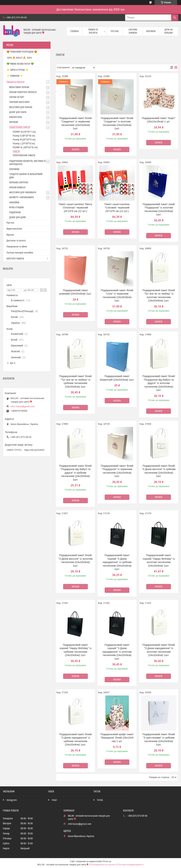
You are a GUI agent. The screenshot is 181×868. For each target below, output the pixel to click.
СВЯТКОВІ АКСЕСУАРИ (19, 102)
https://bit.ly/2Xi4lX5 (34, 450)
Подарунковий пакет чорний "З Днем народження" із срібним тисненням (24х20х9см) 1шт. (117, 562)
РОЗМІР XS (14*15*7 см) (24, 132)
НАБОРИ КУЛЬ (16, 117)
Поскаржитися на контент (103, 865)
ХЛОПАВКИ (14, 169)
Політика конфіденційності (131, 865)
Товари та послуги (93, 31)
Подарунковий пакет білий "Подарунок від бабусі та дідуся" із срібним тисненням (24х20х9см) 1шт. (75, 473)
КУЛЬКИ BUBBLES (17, 188)
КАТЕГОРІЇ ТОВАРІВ (15, 259)
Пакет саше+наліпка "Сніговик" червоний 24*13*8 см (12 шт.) (117, 208)
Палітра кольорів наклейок (20, 253)
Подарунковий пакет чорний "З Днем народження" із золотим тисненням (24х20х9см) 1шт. (117, 652)
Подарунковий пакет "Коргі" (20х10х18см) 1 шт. (159, 120)
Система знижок (133, 31)
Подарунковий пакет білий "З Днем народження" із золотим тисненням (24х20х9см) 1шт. (159, 650)
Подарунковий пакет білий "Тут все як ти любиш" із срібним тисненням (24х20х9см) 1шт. (75, 381)
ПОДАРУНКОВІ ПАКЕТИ (20, 127)
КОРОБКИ (14, 122)
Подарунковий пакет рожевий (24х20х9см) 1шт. (75, 292)
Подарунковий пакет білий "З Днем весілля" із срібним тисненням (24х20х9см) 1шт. (159, 471)
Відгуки (10, 235)
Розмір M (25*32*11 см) (24, 140)
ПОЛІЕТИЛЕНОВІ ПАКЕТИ (24, 155)
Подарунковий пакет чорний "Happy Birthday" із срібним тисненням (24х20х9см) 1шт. (75, 650)
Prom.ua (107, 861)
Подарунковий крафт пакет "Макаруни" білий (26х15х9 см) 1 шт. (117, 738)
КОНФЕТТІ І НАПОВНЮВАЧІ (21, 197)
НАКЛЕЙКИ (14, 203)
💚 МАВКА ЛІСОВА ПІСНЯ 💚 (20, 64)
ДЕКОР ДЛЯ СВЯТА (18, 112)
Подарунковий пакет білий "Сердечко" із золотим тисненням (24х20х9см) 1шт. (117, 123)
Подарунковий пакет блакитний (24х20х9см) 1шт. (117, 378)
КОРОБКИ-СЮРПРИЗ (19, 183)
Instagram (12, 800)
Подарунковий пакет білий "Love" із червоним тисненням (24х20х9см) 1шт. (117, 295)
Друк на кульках (169, 31)
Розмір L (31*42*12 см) (24, 144)
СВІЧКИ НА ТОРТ (17, 97)
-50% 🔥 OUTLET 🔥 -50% (19, 58)
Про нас (115, 31)
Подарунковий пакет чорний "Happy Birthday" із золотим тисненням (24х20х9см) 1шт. (159, 560)
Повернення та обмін (17, 247)
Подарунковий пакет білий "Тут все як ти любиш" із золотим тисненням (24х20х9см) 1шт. (159, 295)
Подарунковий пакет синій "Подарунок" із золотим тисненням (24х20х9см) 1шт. (159, 209)
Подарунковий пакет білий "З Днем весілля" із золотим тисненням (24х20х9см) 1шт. (75, 560)
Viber (54, 800)
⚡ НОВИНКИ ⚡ (15, 76)
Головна (74, 31)
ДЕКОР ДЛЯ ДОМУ (17, 217)
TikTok (100, 800)
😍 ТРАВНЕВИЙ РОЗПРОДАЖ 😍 (22, 52)
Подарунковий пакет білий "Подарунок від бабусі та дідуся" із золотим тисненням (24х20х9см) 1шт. (159, 383)
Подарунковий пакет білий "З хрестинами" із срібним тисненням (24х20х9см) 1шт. (159, 739)
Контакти (151, 31)
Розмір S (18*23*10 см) (24, 136)
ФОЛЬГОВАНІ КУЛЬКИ (19, 87)
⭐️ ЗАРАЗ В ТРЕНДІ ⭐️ (17, 70)
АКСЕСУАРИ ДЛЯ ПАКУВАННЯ (23, 193)
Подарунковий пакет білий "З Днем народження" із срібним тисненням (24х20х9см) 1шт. (75, 739)
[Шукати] (175, 18)
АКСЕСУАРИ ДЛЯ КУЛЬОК (21, 107)
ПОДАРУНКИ (15, 213)
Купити (75, 150)
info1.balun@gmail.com (23, 406)
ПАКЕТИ (16, 151)
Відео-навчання (14, 229)
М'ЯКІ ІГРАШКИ (16, 208)
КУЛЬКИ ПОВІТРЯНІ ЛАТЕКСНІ (23, 92)
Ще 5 (13, 363)
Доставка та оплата (16, 241)
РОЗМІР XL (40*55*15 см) (25, 148)
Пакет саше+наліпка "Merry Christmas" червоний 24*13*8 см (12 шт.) (75, 208)
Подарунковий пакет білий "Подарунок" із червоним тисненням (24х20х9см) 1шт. (117, 471)
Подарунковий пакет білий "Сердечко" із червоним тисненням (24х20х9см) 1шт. (75, 123)
